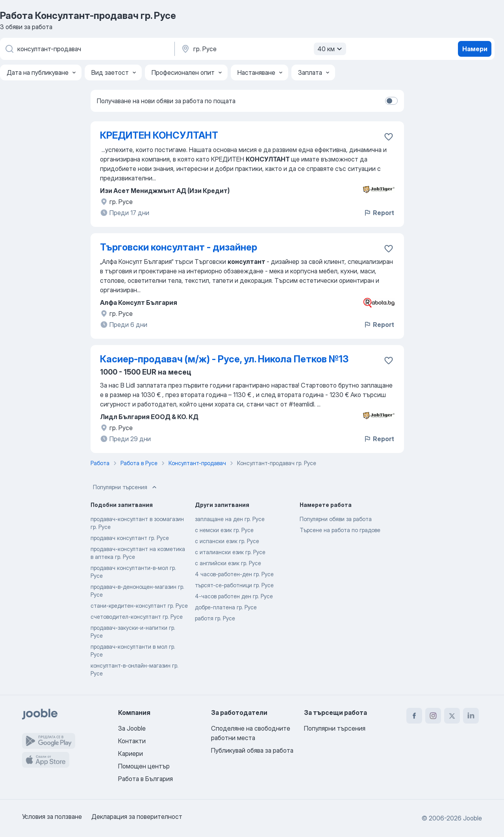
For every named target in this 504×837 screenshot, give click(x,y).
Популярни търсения (126, 487)
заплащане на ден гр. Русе (230, 519)
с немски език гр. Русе (224, 530)
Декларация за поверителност (137, 817)
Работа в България (145, 779)
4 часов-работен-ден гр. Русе (234, 574)
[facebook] (414, 716)
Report (379, 213)
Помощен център (144, 766)
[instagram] (433, 716)
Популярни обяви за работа (336, 519)
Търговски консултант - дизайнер (179, 247)
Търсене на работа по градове (340, 530)
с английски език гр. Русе (228, 563)
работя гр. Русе (215, 618)
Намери (475, 49)
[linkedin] (471, 716)
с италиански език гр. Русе (230, 552)
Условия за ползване (52, 817)
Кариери (131, 753)
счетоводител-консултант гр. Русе (137, 617)
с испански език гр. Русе (227, 541)
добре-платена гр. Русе (226, 607)
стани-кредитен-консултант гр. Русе (139, 606)
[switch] (391, 101)
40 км (331, 49)
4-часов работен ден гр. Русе (234, 596)
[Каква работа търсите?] (87, 49)
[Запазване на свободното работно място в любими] (389, 137)
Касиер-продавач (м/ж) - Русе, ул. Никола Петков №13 (224, 359)
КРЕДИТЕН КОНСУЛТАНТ (159, 135)
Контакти (132, 741)
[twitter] (452, 716)
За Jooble (132, 728)
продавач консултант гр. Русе (130, 538)
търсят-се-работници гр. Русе (234, 585)
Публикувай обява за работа (252, 750)
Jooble (472, 818)
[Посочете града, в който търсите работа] (263, 49)
